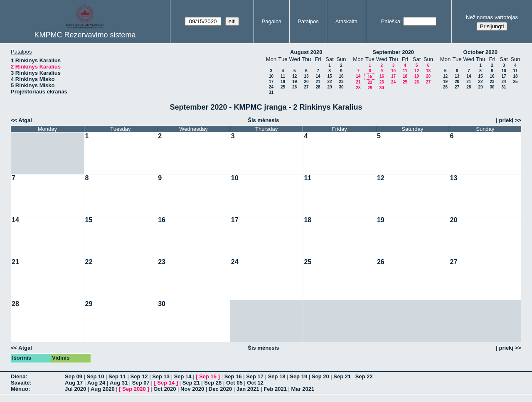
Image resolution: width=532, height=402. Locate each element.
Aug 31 (119, 383)
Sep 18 (277, 376)
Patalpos (308, 21)
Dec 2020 (220, 389)
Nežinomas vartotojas (492, 17)
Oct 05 (234, 383)
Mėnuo (20, 389)
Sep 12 (139, 376)
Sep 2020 (134, 389)
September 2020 (393, 52)
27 (306, 87)
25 (283, 87)
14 (318, 76)
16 (341, 76)
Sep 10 (96, 376)
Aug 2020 (103, 389)
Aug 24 (96, 383)
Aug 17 (74, 383)
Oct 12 (255, 383)
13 (306, 76)
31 (271, 92)
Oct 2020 (165, 389)
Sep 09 (74, 376)
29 (329, 87)
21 (318, 82)
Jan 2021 (248, 389)
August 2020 (306, 52)
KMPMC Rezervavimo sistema (85, 35)
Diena (18, 376)
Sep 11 (117, 376)
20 (306, 82)
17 (271, 82)
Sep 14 (183, 376)
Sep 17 (255, 376)
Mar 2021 (303, 389)
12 (294, 76)
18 (283, 82)
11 (283, 76)
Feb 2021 (275, 389)
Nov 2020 (192, 389)
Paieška (391, 21)
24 (271, 87)
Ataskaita (346, 21)
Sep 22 (364, 376)
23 (341, 82)
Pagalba (271, 21)
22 (329, 82)
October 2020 (480, 52)
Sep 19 (298, 376)
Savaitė (20, 383)
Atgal (25, 120)
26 (294, 87)
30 (341, 87)
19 (294, 82)
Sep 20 (320, 376)
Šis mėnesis (263, 120)
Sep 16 (233, 376)
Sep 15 (208, 376)
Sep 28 (213, 383)
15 (329, 76)
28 (318, 87)
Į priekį (505, 120)
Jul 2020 (75, 389)
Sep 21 (342, 376)
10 (271, 76)
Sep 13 (161, 376)
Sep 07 (141, 383)
